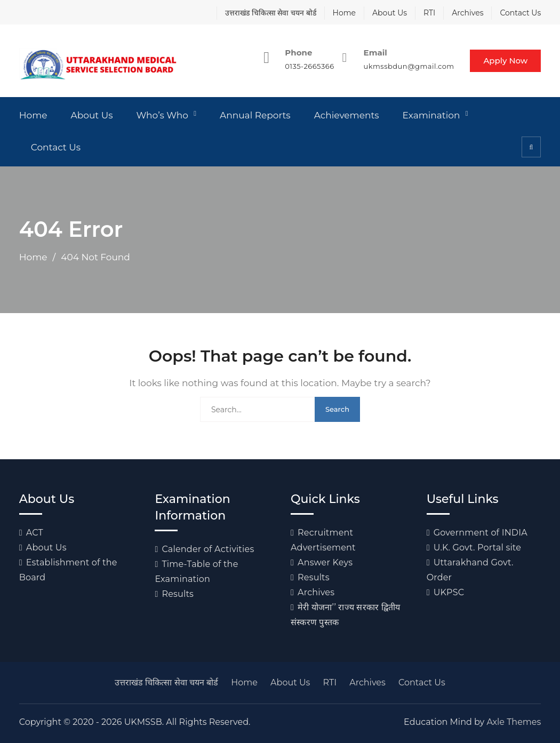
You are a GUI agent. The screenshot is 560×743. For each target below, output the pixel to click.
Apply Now (505, 61)
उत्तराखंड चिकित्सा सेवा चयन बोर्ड (271, 13)
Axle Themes (514, 722)
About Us (390, 13)
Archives (467, 13)
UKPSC (449, 592)
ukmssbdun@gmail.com (409, 66)
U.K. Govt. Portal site (477, 548)
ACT (35, 533)
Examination (431, 115)
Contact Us (520, 13)
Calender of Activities (208, 549)
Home (344, 13)
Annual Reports (255, 115)
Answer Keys (325, 562)
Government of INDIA (481, 533)
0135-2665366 (309, 66)
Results (178, 594)
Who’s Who (162, 115)
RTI (429, 13)
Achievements (347, 115)
